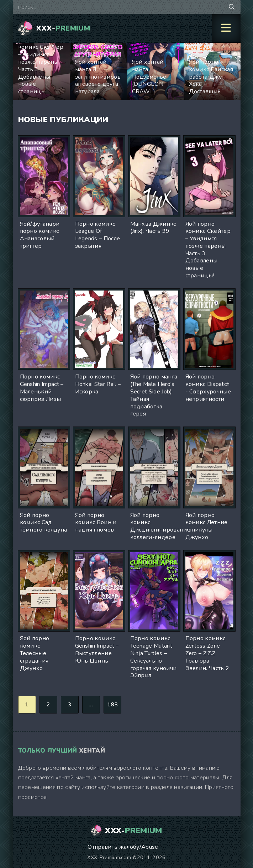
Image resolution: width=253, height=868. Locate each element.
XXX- (63, 28)
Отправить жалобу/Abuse (123, 847)
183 (113, 705)
